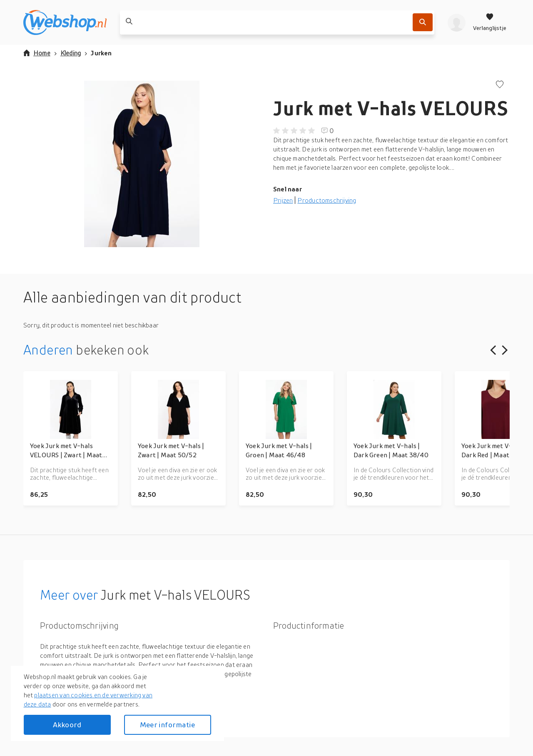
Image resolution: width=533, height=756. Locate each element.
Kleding (71, 53)
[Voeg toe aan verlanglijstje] (500, 85)
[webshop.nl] (65, 22)
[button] (142, 164)
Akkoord (67, 725)
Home (37, 53)
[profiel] (457, 22)
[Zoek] (423, 22)
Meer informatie (167, 725)
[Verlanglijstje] (490, 22)
